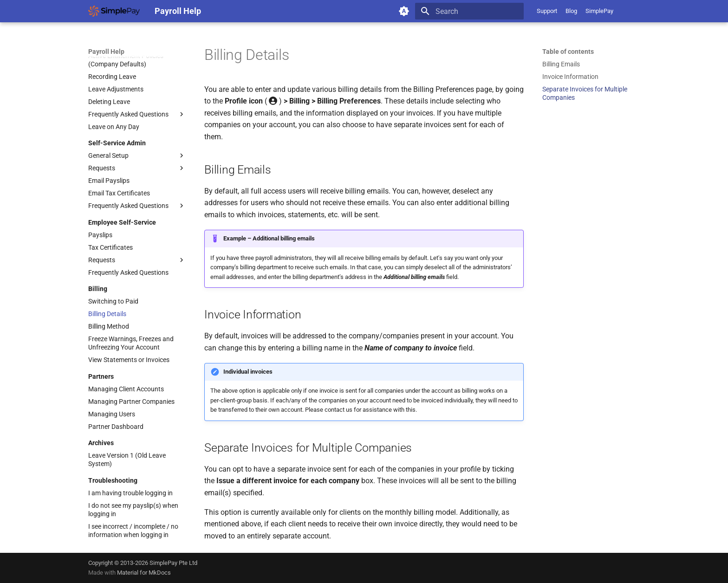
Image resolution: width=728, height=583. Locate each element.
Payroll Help (106, 52)
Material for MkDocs (144, 573)
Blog (571, 11)
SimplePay (599, 11)
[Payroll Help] (114, 11)
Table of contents (568, 52)
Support (547, 11)
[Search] (469, 11)
